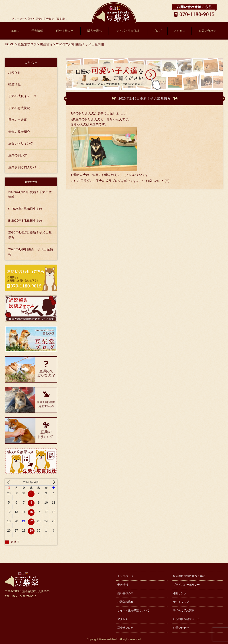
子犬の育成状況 (19, 108)
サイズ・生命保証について (133, 610)
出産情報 (14, 84)
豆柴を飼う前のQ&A (22, 167)
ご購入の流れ (125, 602)
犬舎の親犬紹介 (19, 132)
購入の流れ (95, 31)
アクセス (179, 31)
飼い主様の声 (65, 31)
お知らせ (14, 72)
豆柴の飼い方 (18, 155)
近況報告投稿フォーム (186, 619)
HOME (15, 31)
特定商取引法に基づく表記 (189, 576)
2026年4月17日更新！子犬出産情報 (30, 235)
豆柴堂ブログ (125, 628)
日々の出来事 (18, 120)
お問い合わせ (207, 31)
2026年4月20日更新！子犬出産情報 (30, 194)
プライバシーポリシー (186, 585)
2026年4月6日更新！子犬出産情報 (31, 252)
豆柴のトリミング (21, 144)
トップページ (125, 576)
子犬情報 (37, 31)
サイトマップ (181, 602)
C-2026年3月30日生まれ (25, 209)
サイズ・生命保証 (128, 31)
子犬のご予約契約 (184, 610)
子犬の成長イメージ (22, 96)
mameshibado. (110, 639)
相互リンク (180, 593)
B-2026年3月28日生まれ (25, 221)
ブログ (157, 31)
